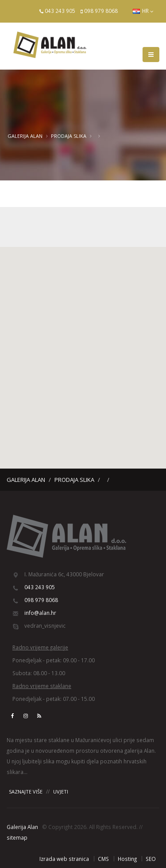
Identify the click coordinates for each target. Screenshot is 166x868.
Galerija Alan (25, 136)
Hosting (127, 859)
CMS (103, 859)
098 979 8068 (101, 11)
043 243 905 (60, 11)
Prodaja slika (69, 136)
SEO (151, 859)
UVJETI (61, 792)
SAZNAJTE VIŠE (26, 792)
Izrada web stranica (64, 859)
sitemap (17, 837)
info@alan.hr (40, 613)
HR (143, 11)
